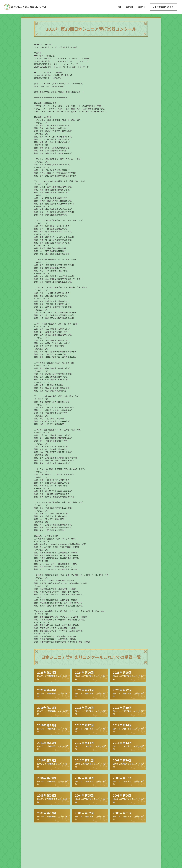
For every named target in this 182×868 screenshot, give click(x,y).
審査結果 (130, 7)
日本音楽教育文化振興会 (163, 7)
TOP (120, 7)
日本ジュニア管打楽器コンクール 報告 (51, 675)
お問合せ (142, 7)
